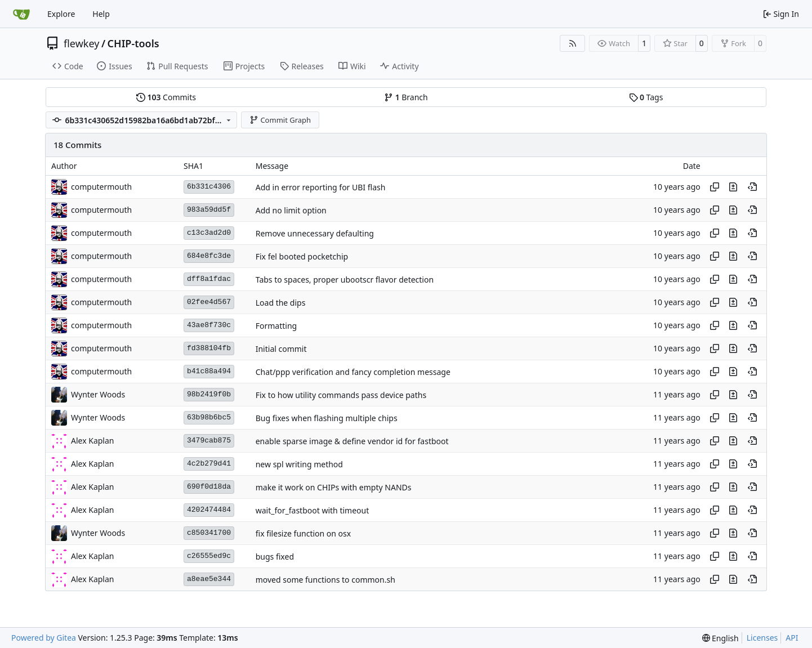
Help (101, 14)
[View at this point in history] (752, 187)
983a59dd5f (209, 210)
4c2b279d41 (209, 464)
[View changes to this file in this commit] (733, 187)
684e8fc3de (209, 256)
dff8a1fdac (209, 279)
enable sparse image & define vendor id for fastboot (352, 441)
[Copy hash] (715, 187)
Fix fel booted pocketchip (302, 256)
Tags (646, 97)
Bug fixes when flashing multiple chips (327, 418)
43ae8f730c (209, 325)
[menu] (720, 638)
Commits (166, 97)
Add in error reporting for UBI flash (321, 187)
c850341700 (209, 533)
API (792, 638)
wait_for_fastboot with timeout (313, 510)
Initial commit (281, 349)
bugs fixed (275, 557)
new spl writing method (299, 464)
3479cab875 (209, 441)
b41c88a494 (209, 371)
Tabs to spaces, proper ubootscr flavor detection (345, 280)
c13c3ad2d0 (209, 233)
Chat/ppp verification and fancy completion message (353, 372)
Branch (406, 97)
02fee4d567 (209, 302)
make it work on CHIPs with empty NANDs (334, 487)
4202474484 (209, 510)
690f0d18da (209, 487)
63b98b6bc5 (209, 417)
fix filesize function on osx (303, 533)
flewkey (81, 43)
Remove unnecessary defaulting (315, 233)
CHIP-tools (133, 43)
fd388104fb (209, 348)
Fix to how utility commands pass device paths (341, 395)
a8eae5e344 (209, 579)
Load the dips (281, 303)
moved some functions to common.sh (325, 580)
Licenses (762, 638)
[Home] (21, 14)
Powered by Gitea (44, 638)
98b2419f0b (209, 394)
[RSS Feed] (573, 43)
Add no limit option (291, 210)
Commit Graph (280, 120)
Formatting (276, 326)
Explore (61, 14)
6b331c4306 (209, 187)
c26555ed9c (209, 556)
